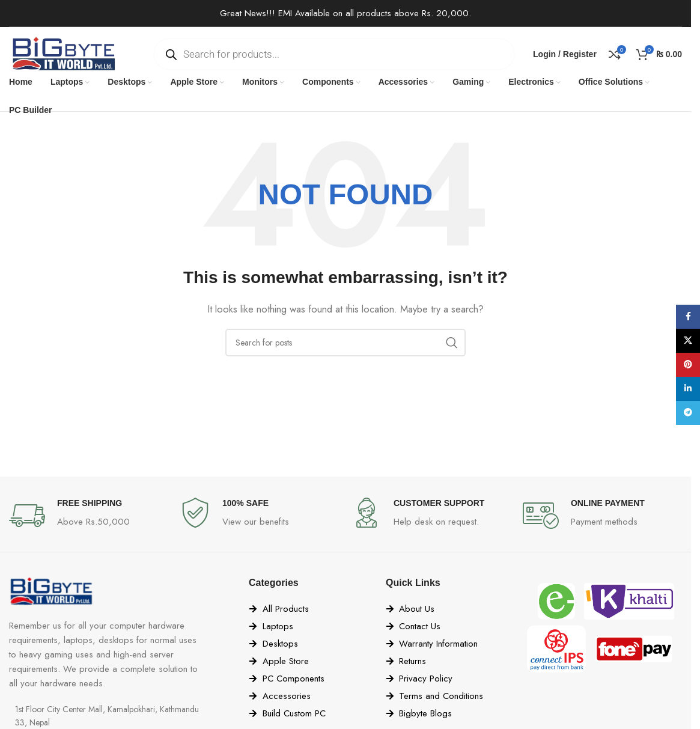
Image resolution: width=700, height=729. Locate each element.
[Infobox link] (89, 516)
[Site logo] (63, 53)
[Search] (345, 343)
